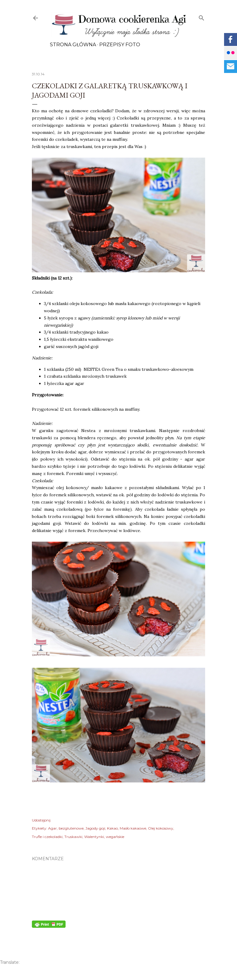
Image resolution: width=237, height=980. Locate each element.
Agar (52, 828)
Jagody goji (95, 828)
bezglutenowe (71, 828)
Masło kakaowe (133, 828)
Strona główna (73, 45)
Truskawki (73, 837)
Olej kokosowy (161, 828)
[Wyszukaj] (202, 17)
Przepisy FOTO (120, 45)
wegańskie (115, 837)
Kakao (112, 828)
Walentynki (94, 837)
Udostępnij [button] (41, 820)
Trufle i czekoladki (47, 837)
